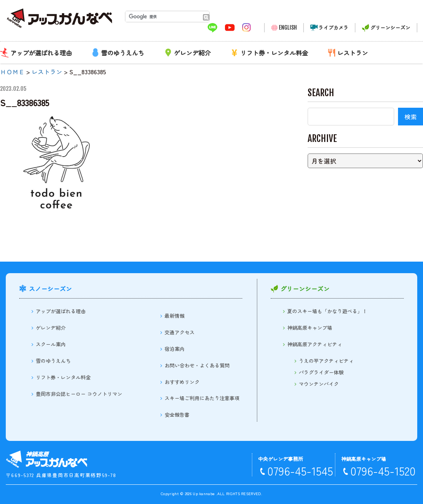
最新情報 (175, 316)
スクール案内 (51, 344)
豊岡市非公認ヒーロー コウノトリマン (79, 394)
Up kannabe (204, 493)
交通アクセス (180, 332)
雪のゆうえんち (123, 53)
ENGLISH (288, 28)
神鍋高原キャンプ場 (310, 328)
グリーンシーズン (390, 28)
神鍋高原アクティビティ (315, 344)
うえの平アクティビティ (326, 361)
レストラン (353, 53)
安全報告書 (177, 415)
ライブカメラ (333, 28)
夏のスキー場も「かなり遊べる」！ (327, 311)
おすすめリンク (182, 382)
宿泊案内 (175, 349)
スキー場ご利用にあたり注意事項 (202, 398)
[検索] (162, 17)
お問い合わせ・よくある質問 (197, 365)
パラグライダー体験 (321, 372)
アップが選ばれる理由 (41, 53)
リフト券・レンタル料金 (274, 53)
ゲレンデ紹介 (192, 53)
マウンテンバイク (319, 384)
